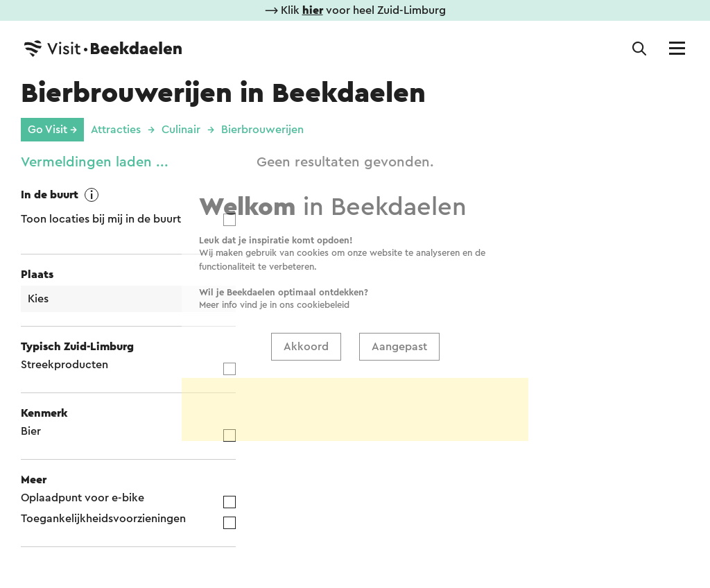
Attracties (116, 130)
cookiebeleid (323, 243)
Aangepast (399, 285)
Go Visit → (52, 130)
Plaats (37, 275)
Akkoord (306, 285)
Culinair (181, 130)
